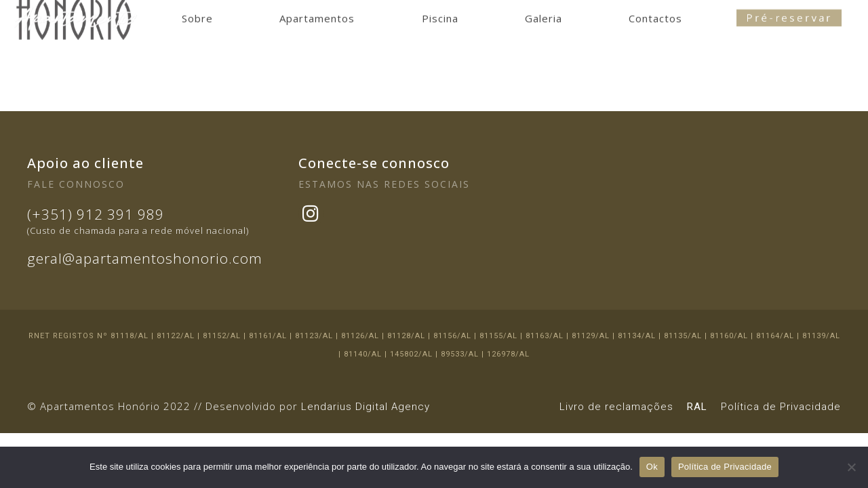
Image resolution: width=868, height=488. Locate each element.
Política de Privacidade (781, 407)
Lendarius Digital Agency (366, 407)
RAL (697, 407)
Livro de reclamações (616, 407)
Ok (652, 467)
